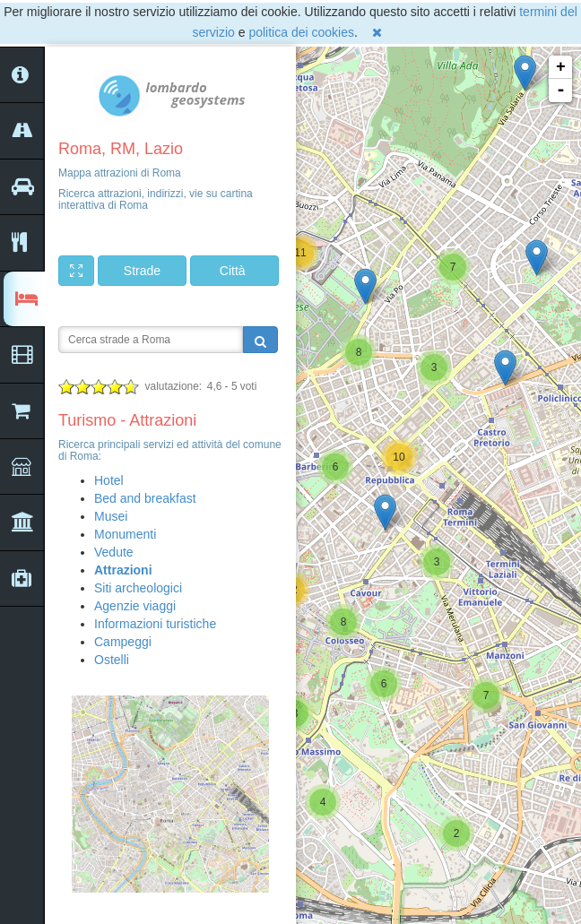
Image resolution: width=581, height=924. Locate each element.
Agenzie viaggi (135, 606)
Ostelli (112, 660)
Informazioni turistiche (155, 624)
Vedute (114, 552)
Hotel (109, 480)
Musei (111, 516)
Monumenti (125, 534)
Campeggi (123, 642)
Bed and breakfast (145, 498)
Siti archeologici (138, 588)
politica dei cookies (301, 32)
